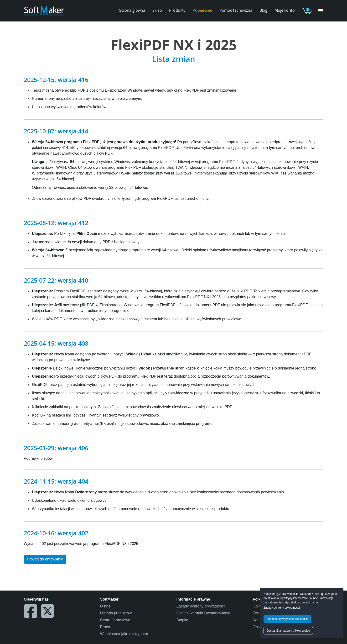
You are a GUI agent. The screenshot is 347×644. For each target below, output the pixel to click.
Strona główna (132, 10)
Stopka (182, 620)
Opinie (258, 606)
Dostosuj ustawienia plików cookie (288, 631)
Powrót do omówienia (45, 559)
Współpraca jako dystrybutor (124, 634)
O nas (105, 606)
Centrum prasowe (115, 620)
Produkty (177, 10)
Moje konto (285, 10)
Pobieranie (202, 10)
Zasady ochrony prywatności (282, 608)
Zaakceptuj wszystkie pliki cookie (287, 619)
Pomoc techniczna (236, 10)
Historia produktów (116, 613)
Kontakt (259, 620)
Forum (258, 613)
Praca (105, 627)
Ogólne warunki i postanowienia (203, 613)
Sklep (157, 10)
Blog (263, 10)
